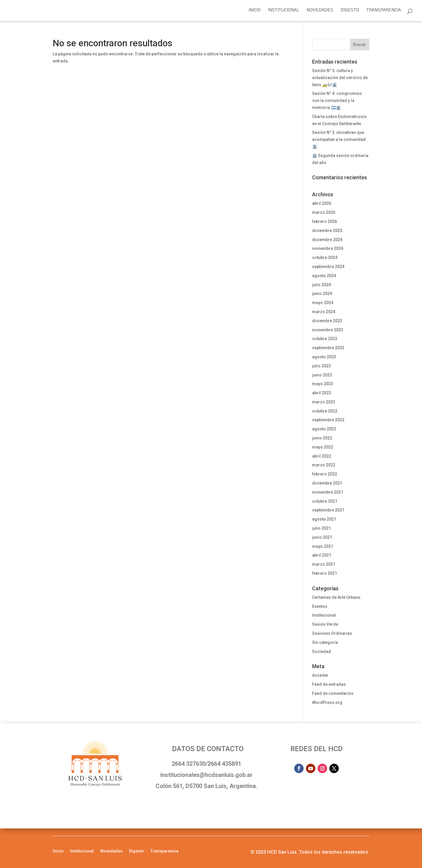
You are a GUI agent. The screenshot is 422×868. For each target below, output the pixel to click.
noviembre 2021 (328, 492)
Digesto (350, 12)
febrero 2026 (325, 221)
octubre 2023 (325, 339)
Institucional (284, 12)
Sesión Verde (325, 624)
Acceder (320, 675)
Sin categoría (325, 642)
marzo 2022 (324, 465)
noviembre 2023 (328, 330)
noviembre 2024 (328, 248)
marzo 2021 (324, 564)
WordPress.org (327, 702)
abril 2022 (322, 456)
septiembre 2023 (328, 348)
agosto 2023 (324, 357)
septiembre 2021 (328, 510)
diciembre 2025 (327, 231)
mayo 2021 (323, 546)
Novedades (320, 12)
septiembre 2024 (328, 267)
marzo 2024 (324, 312)
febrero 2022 (325, 474)
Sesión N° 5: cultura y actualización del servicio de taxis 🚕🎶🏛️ (340, 78)
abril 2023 (322, 393)
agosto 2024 (324, 276)
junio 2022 (322, 438)
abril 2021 (322, 555)
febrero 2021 (325, 573)
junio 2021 (322, 537)
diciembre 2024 (327, 240)
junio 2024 (322, 294)
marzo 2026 (324, 212)
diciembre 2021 (327, 483)
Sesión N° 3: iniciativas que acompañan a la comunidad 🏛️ (339, 139)
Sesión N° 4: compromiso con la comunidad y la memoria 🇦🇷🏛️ (337, 100)
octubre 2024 (325, 257)
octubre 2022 (325, 411)
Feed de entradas (329, 684)
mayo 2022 (323, 447)
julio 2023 (321, 366)
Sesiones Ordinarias (332, 633)
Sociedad (321, 652)
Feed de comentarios (333, 693)
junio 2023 (322, 375)
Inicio (255, 12)
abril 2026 (322, 203)
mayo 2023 (323, 384)
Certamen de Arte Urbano (336, 597)
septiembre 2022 (328, 420)
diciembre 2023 (327, 321)
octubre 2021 (325, 501)
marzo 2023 (324, 402)
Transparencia (384, 12)
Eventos (320, 606)
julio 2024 (321, 285)
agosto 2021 (324, 519)
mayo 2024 (323, 303)
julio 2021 (321, 528)
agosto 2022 (324, 429)
